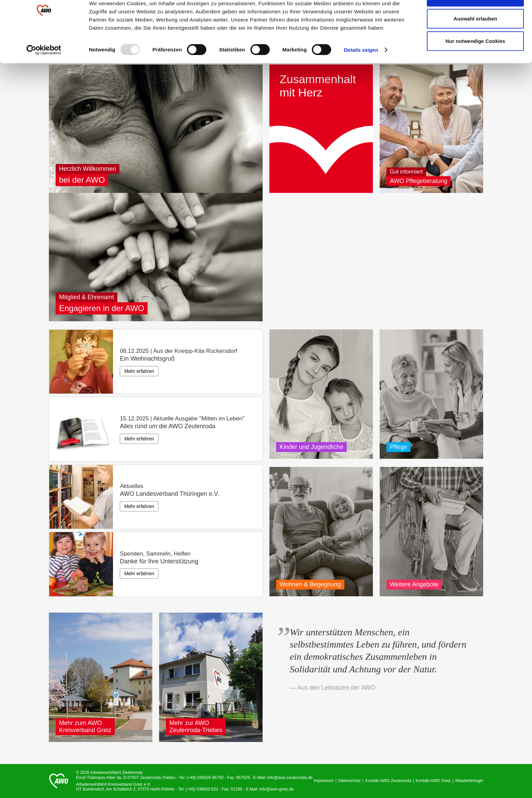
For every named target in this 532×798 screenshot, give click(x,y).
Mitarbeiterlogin (469, 781)
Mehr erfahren (139, 371)
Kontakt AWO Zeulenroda (388, 781)
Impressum (324, 781)
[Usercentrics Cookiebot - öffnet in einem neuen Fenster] (44, 71)
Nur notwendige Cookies (475, 62)
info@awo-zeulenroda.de (290, 778)
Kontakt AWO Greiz (433, 781)
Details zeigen (361, 71)
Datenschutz (350, 781)
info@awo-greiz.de (277, 789)
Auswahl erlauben (475, 40)
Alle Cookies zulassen (475, 18)
